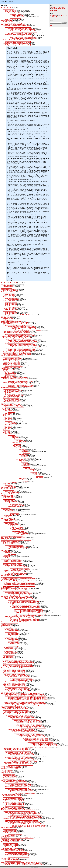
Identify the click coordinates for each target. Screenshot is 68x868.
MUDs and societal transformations (10, 541)
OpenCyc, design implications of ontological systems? (15, 337)
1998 (56, 8)
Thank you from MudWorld (8, 494)
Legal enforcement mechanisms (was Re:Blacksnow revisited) (17, 577)
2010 (56, 10)
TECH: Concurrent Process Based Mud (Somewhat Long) (15, 660)
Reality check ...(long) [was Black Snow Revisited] (14, 24)
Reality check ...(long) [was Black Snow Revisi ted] (16, 26)
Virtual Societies (5, 539)
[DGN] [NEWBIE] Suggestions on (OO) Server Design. (14, 323)
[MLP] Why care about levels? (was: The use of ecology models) (17, 810)
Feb (53, 16)
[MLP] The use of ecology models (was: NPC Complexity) (15, 596)
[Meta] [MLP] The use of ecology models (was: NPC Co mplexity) (17, 838)
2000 (61, 8)
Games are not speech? (7, 773)
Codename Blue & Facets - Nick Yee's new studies (14, 707)
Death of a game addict (7, 292)
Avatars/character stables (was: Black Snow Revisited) (15, 622)
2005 (59, 9)
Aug (65, 16)
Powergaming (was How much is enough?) (12, 849)
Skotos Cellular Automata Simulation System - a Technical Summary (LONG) (20, 862)
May (59, 16)
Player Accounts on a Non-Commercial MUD (12, 668)
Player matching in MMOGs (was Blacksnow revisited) (15, 589)
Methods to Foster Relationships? (10, 356)
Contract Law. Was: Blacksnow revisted (11, 321)
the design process (6, 317)
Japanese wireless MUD (7, 626)
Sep (51, 17)
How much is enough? (7, 627)
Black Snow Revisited (6, 8)
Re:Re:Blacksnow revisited (8, 692)
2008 (51, 10)
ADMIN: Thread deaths (7, 587)
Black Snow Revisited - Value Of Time (10, 404)
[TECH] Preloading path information (10, 766)
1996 (51, 8)
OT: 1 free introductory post (8, 580)
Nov (55, 17)
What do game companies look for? (10, 488)
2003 (54, 9)
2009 (54, 10)
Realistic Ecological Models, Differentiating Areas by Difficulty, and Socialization (21, 693)
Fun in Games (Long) (6, 770)
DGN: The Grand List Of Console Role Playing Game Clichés (16, 540)
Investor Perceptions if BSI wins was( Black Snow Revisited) (16, 315)
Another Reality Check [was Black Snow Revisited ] (18, 384)
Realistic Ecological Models (8, 828)
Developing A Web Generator (8, 842)
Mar (55, 16)
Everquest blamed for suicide (8, 289)
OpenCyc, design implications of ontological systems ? (26, 347)
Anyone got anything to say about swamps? (12, 23)
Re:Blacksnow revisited (7, 495)
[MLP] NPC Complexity (7, 518)
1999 (59, 8)
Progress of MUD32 (6, 624)
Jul (63, 16)
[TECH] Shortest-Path (6, 369)
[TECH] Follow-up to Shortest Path (10, 769)
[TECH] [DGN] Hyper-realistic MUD (10, 623)
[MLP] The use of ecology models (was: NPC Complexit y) (27, 608)
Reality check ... (5, 550)
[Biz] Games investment (7, 576)
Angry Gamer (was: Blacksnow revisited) (11, 706)
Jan (51, 16)
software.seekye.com (34, 867)
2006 (61, 9)
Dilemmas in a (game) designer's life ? (11, 559)
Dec (57, 17)
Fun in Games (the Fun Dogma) (9, 858)
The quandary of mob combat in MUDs (11, 839)
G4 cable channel (5, 508)
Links (51, 26)
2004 (56, 9)
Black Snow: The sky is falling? (9, 283)
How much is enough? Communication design (13, 780)
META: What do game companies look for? (12, 536)
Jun (61, 16)
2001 (64, 8)
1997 (54, 8)
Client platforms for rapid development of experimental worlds (17, 581)
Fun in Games (4, 408)
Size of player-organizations (8, 837)
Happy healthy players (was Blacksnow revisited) (13, 590)
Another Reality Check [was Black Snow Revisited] (14, 378)
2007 (64, 9)
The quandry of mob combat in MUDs (10, 794)
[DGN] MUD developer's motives (9, 388)
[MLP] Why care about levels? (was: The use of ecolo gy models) (20, 819)
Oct (53, 17)
